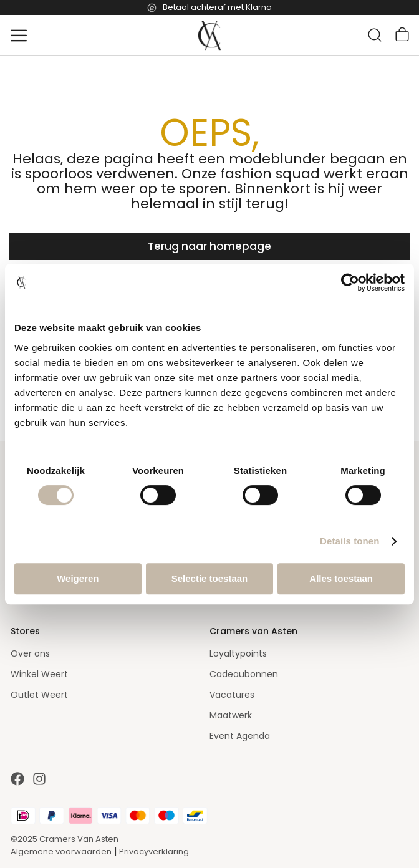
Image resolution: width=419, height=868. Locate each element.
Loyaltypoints (238, 653)
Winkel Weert (39, 674)
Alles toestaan (341, 578)
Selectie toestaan (210, 578)
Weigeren (78, 578)
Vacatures (232, 695)
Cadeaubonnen (244, 674)
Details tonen (349, 541)
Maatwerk (231, 715)
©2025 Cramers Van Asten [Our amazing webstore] (65, 839)
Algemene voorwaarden (61, 851)
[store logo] (209, 36)
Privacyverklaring (154, 851)
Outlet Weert (39, 695)
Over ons (30, 653)
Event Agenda (240, 736)
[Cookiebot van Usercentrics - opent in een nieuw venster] (350, 282)
